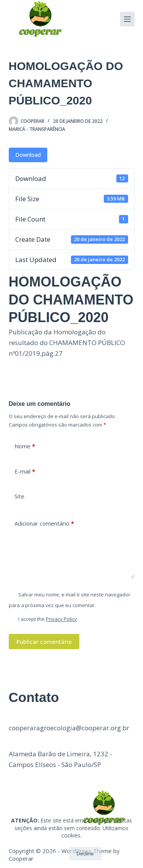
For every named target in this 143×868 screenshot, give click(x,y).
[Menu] (127, 19)
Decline (85, 853)
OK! (54, 853)
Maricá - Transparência (37, 129)
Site (19, 496)
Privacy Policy (61, 619)
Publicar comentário (44, 642)
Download (28, 155)
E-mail (25, 471)
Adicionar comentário (44, 524)
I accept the (48, 619)
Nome (25, 446)
